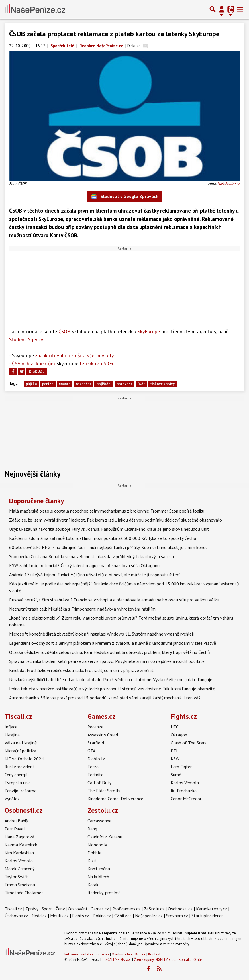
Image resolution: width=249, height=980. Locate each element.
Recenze (95, 727)
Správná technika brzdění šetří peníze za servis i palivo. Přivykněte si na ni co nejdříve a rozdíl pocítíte (107, 661)
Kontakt (154, 954)
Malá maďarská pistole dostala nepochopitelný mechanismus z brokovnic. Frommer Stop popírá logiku (107, 511)
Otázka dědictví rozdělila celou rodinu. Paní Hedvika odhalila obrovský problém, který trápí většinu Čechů (110, 652)
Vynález (12, 799)
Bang (92, 829)
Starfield (96, 743)
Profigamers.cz (126, 909)
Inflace (11, 727)
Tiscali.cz (18, 716)
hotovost (124, 384)
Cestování (77, 909)
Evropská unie (18, 783)
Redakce (87, 954)
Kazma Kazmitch (21, 845)
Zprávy (32, 909)
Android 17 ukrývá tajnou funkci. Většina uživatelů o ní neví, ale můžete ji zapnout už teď (94, 575)
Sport (47, 909)
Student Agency (26, 339)
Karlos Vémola (185, 783)
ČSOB (64, 331)
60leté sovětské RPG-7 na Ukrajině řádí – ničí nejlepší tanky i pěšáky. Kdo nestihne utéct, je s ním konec (108, 547)
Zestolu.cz (103, 810)
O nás (198, 960)
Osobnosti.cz (24, 810)
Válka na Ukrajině (21, 743)
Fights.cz (184, 716)
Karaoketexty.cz (212, 909)
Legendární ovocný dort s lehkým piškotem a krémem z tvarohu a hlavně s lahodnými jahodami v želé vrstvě (113, 643)
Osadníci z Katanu (105, 837)
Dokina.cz (102, 916)
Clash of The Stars (189, 743)
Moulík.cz (59, 916)
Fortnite (95, 775)
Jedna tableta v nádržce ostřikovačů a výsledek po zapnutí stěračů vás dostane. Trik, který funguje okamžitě (112, 689)
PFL (175, 751)
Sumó (176, 775)
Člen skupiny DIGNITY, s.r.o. (155, 960)
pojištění (104, 384)
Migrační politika (20, 751)
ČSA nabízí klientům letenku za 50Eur (64, 363)
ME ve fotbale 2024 (24, 759)
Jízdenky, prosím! (104, 893)
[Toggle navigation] (240, 9)
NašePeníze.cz (229, 184)
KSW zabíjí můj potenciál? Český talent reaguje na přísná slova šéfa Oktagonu (84, 565)
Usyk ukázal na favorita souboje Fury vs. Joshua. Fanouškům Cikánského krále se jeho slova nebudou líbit (109, 529)
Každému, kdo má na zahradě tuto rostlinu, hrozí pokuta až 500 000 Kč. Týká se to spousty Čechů (103, 538)
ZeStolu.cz (154, 909)
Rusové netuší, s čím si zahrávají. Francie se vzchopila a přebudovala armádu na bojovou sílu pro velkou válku (114, 600)
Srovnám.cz (177, 916)
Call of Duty (99, 783)
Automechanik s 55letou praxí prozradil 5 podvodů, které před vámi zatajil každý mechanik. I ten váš (105, 698)
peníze (48, 384)
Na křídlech (98, 877)
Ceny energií (16, 775)
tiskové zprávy (162, 384)
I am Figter (181, 767)
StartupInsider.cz (207, 916)
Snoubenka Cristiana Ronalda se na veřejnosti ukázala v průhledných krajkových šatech (91, 556)
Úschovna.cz (16, 916)
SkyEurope (149, 331)
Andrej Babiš (16, 821)
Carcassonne (99, 821)
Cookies (103, 954)
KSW (175, 759)
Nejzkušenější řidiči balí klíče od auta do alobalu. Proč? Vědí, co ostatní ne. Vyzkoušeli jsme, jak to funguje (111, 679)
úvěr (141, 384)
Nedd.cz (39, 916)
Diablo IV (96, 759)
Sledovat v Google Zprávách (125, 197)
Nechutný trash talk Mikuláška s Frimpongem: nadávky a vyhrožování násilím (82, 609)
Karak (93, 885)
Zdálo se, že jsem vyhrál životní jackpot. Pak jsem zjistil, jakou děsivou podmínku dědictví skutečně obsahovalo (116, 520)
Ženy (60, 909)
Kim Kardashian (19, 853)
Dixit (92, 861)
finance (65, 384)
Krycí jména (99, 869)
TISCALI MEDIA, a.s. (117, 960)
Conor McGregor (186, 799)
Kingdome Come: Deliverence (115, 799)
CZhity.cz (123, 916)
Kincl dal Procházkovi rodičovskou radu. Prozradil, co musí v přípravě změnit (81, 670)
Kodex (141, 954)
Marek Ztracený (20, 869)
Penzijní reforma (21, 791)
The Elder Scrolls (104, 791)
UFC (175, 727)
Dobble (94, 853)
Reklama (71, 954)
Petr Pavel (15, 829)
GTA (91, 751)
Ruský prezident (20, 767)
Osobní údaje (122, 954)
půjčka (31, 384)
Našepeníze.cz (149, 916)
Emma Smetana (20, 885)
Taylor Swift (16, 877)
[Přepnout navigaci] (222, 9)
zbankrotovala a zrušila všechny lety (63, 355)
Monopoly (97, 845)
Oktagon (179, 735)
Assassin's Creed (103, 735)
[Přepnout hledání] (213, 9)
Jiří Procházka (184, 791)
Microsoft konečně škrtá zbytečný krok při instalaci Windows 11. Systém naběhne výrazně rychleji (101, 634)
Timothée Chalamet (24, 893)
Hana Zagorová (19, 837)
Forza (93, 767)
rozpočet (83, 384)
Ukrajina (12, 735)
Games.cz (101, 716)
